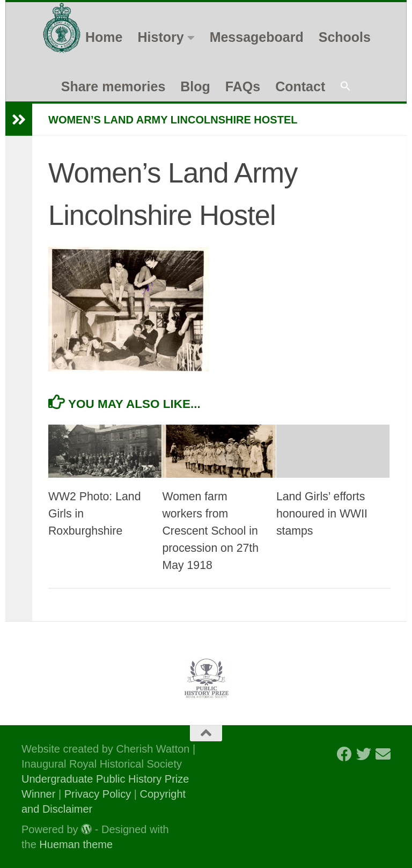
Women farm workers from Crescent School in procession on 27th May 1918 (210, 531)
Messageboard (257, 37)
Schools (345, 37)
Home (104, 37)
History (161, 37)
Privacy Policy (98, 794)
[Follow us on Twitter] (364, 754)
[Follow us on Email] (383, 754)
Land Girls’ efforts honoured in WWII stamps (322, 514)
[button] (345, 87)
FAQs (243, 86)
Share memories (113, 86)
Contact (300, 86)
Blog (195, 86)
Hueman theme (76, 844)
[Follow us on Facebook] (344, 754)
